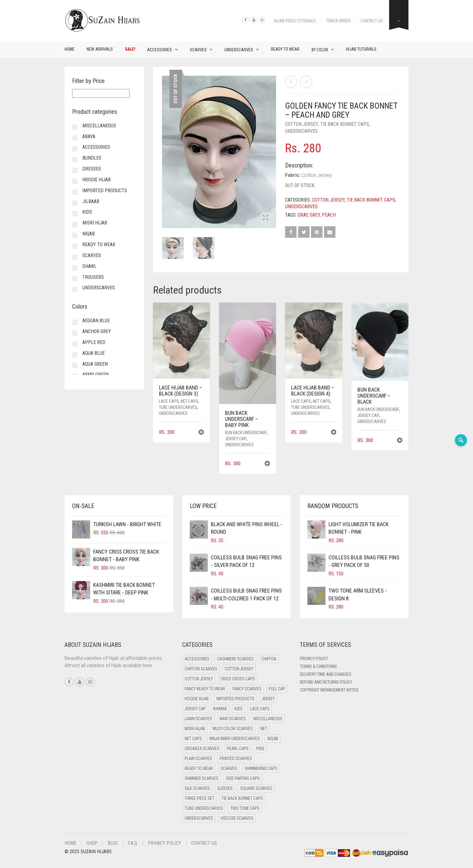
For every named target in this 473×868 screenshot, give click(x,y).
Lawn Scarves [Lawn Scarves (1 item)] (198, 719)
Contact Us (372, 21)
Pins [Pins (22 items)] (260, 749)
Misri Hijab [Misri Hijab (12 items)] (195, 729)
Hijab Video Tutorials (295, 21)
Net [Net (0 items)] (264, 729)
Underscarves (239, 50)
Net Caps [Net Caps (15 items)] (193, 739)
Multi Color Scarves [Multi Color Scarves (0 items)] (233, 729)
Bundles (92, 158)
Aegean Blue (96, 321)
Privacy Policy (314, 659)
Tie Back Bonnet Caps (345, 124)
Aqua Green (95, 364)
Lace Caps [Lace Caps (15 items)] (260, 709)
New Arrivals (100, 49)
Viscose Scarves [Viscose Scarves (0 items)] (237, 818)
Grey (315, 215)
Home (70, 49)
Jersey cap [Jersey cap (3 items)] (195, 709)
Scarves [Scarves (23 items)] (229, 768)
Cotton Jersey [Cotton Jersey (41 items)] (239, 669)
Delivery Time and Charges (326, 674)
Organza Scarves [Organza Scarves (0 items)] (202, 749)
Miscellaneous (99, 126)
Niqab (89, 234)
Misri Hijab (95, 223)
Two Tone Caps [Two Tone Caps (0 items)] (245, 808)
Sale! (130, 49)
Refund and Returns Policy (326, 682)
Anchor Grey (97, 331)
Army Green (95, 375)
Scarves (198, 50)
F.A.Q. (133, 843)
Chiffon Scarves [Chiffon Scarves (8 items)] (201, 669)
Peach (329, 215)
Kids (87, 212)
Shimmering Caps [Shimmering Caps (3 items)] (261, 768)
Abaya (89, 137)
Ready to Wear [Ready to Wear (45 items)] (199, 768)
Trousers (93, 277)
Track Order (338, 21)
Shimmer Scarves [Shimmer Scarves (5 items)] (202, 778)
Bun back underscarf (246, 433)
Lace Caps (169, 401)
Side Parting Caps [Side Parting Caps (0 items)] (243, 778)
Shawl (89, 266)
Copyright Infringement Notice (329, 690)
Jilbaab (91, 201)
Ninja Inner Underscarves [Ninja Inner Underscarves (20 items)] (235, 739)
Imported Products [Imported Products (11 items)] (235, 699)
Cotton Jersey (302, 124)
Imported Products (105, 191)
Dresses (92, 169)
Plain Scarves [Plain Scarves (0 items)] (198, 758)
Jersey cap (236, 439)
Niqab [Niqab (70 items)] (273, 739)
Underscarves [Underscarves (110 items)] (199, 818)
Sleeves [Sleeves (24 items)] (225, 788)
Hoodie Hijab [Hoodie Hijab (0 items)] (197, 699)
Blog (113, 843)
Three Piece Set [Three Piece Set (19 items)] (199, 798)
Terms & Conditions (318, 666)
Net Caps (189, 401)
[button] (201, 433)
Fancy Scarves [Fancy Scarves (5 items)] (247, 689)
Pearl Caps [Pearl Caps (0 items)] (238, 749)
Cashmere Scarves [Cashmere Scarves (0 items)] (235, 659)
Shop (92, 843)
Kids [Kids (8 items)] (238, 709)
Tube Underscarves (178, 407)
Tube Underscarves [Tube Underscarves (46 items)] (204, 808)
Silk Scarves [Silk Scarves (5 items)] (197, 788)
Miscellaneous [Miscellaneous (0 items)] (268, 719)
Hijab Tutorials (361, 49)
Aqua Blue (94, 353)
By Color (320, 50)
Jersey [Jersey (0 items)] (268, 699)
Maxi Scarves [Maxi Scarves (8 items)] (233, 719)
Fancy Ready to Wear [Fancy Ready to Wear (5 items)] (205, 689)
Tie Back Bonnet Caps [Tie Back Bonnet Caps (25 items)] (242, 798)
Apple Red (94, 342)
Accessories (160, 50)
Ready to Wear (285, 49)
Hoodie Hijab (97, 180)
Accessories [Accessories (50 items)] (197, 659)
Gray (303, 215)
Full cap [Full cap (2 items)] (277, 689)
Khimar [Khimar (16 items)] (220, 709)
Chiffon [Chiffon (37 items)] (269, 659)
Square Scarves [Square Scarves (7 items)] (256, 788)
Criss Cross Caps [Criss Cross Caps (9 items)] (238, 679)
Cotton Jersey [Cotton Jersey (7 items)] (199, 679)
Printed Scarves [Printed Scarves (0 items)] (236, 758)
